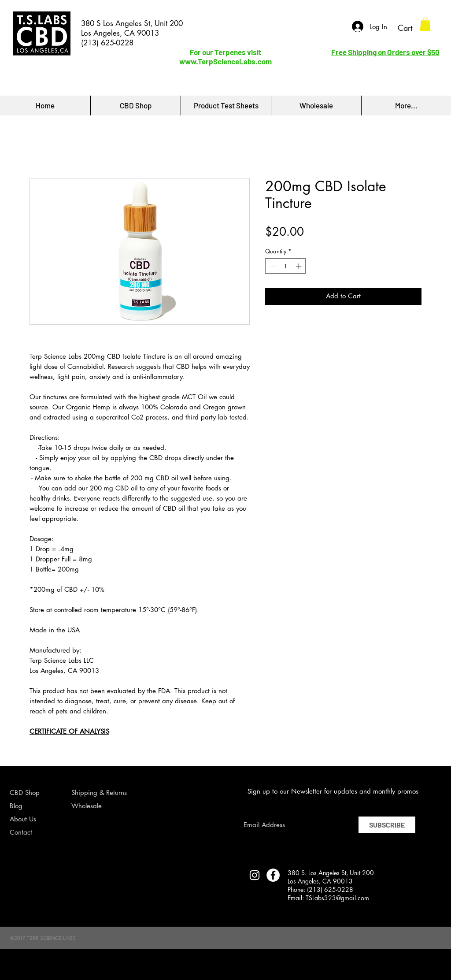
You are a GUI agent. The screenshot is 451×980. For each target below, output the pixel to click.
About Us (23, 819)
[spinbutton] (286, 266)
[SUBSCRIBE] (387, 825)
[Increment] (299, 266)
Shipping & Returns (99, 793)
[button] (425, 24)
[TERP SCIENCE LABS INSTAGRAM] (255, 875)
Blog (16, 806)
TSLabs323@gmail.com (337, 898)
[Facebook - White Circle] (273, 875)
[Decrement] (272, 266)
